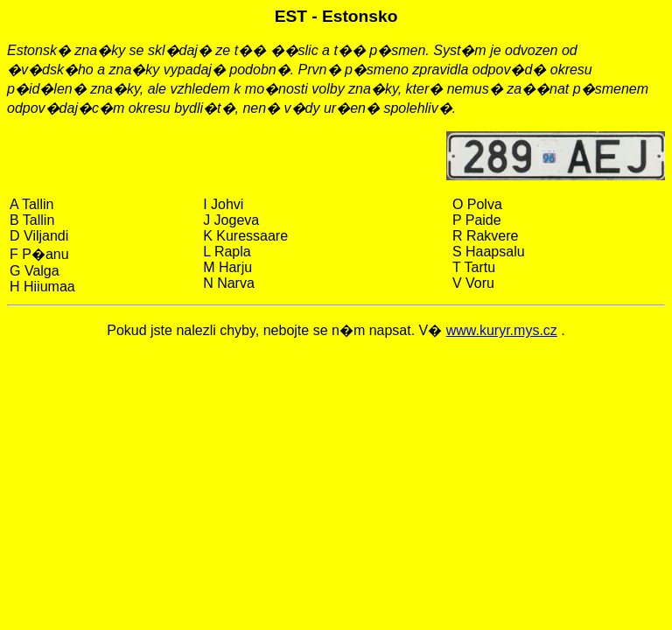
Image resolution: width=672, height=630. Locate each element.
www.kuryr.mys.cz (502, 330)
